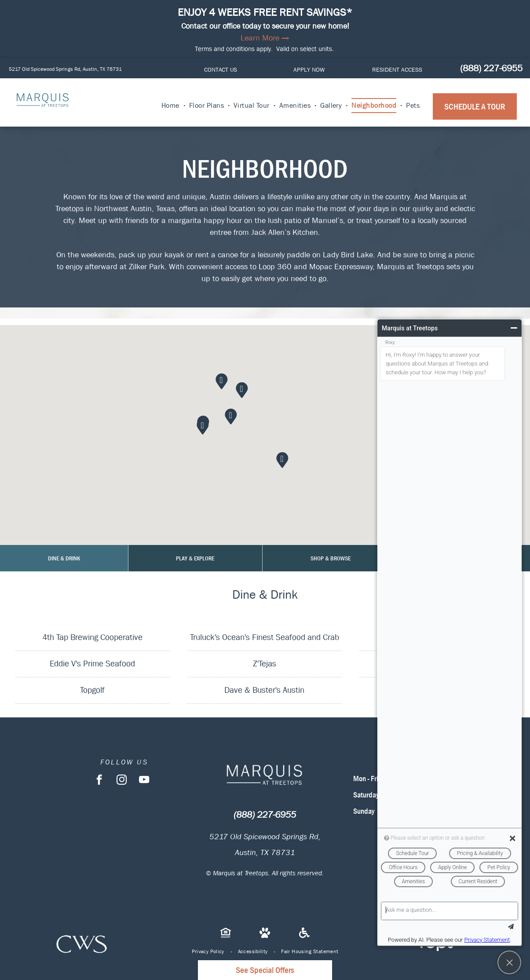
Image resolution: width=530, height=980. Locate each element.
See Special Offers (265, 970)
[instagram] (122, 781)
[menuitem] (171, 106)
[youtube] (144, 781)
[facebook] (99, 781)
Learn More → (265, 38)
